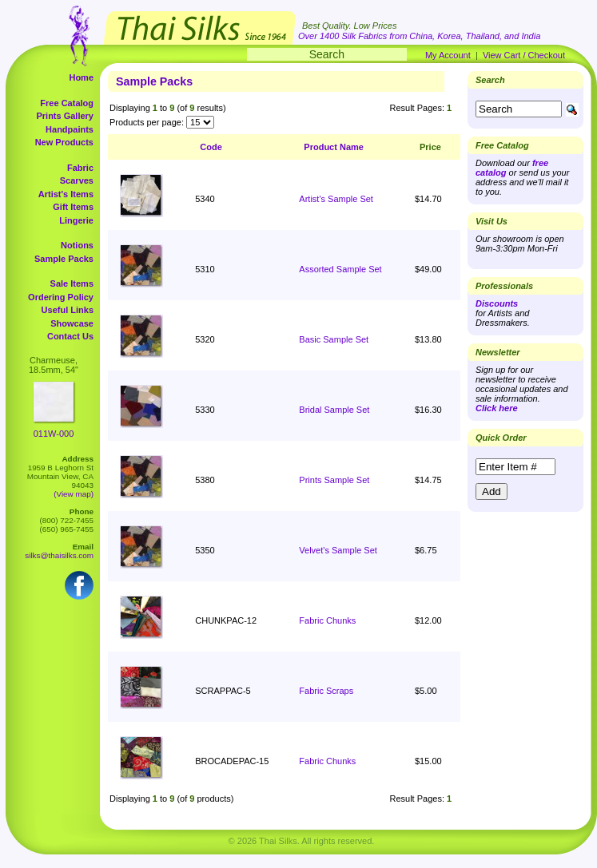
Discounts (497, 303)
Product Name (334, 147)
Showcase (72, 323)
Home (81, 77)
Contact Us (70, 336)
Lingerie (76, 220)
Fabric (80, 168)
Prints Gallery (65, 116)
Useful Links (68, 310)
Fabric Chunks (327, 620)
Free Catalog (67, 103)
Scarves (77, 180)
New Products (64, 142)
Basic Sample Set (334, 339)
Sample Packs (64, 259)
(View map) (74, 494)
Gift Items (73, 207)
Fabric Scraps (326, 691)
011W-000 (54, 434)
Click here (497, 408)
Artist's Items (66, 194)
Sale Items (72, 283)
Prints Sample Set (334, 480)
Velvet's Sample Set (338, 550)
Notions (77, 245)
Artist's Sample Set (336, 199)
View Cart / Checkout (524, 55)
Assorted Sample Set (340, 269)
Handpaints (70, 129)
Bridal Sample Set (334, 410)
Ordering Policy (61, 297)
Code (211, 147)
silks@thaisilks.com (59, 555)
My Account (448, 55)
